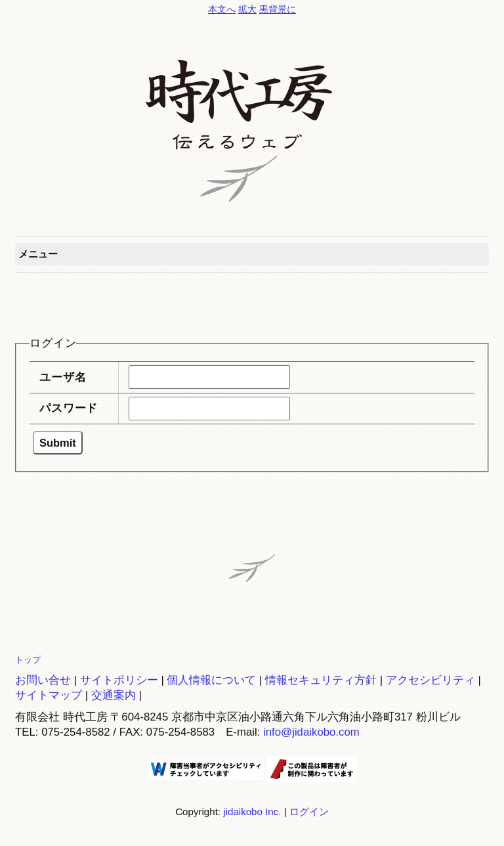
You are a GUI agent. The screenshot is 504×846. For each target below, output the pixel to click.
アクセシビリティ (430, 680)
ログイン (309, 812)
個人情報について (211, 680)
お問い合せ (43, 680)
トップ (28, 660)
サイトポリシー (119, 680)
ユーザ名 (63, 377)
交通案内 (114, 695)
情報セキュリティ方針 (321, 680)
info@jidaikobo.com (311, 732)
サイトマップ (49, 695)
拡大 (247, 9)
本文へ (222, 9)
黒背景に (278, 9)
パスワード (69, 408)
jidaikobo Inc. (252, 812)
